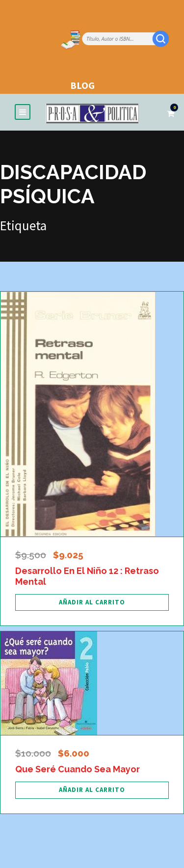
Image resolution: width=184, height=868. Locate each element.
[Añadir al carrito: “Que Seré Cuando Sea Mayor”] (92, 790)
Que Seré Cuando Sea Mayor (78, 769)
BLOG (82, 85)
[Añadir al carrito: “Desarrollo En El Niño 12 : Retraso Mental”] (92, 602)
